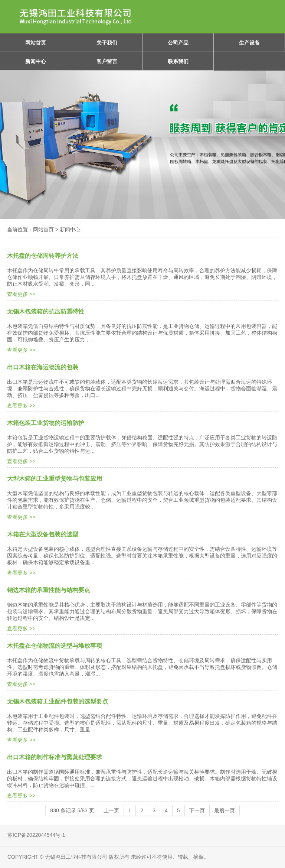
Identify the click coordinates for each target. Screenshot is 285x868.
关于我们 (107, 43)
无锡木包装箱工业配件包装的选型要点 (58, 701)
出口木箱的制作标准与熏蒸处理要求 (55, 757)
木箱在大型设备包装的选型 (43, 534)
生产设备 (249, 43)
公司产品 (178, 43)
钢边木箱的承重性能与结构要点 (49, 590)
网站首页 (36, 43)
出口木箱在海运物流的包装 (43, 367)
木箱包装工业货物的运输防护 (46, 423)
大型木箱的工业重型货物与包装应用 (55, 479)
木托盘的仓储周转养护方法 (43, 256)
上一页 (111, 810)
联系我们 (178, 61)
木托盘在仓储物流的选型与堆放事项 (55, 646)
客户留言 (107, 61)
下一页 (197, 810)
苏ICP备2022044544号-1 (36, 835)
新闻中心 (36, 61)
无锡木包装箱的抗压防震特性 (46, 311)
